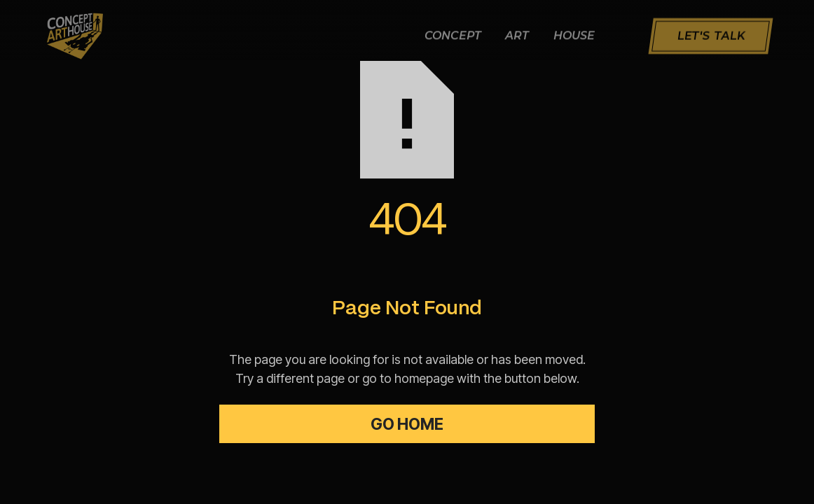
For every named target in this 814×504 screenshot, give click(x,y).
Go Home (407, 424)
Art (517, 37)
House (574, 37)
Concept (453, 37)
